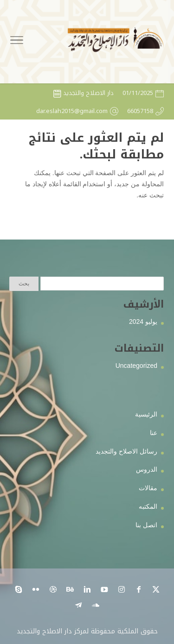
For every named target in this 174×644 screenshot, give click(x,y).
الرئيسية (146, 414)
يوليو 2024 (143, 322)
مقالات (148, 488)
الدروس (147, 469)
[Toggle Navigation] (17, 42)
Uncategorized (136, 366)
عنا (154, 433)
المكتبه (148, 506)
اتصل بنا (146, 525)
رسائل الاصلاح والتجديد (126, 451)
